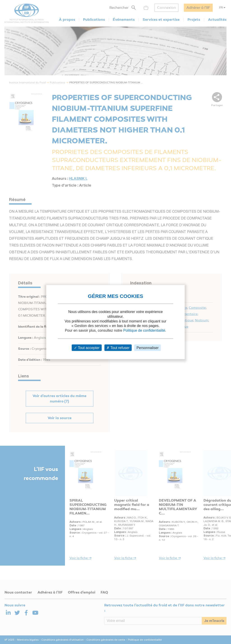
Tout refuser (118, 348)
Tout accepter (87, 348)
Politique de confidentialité (144, 330)
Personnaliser (148, 348)
